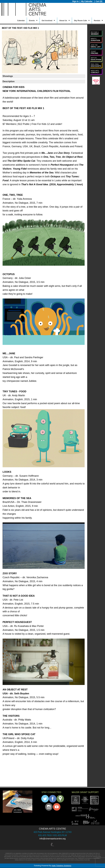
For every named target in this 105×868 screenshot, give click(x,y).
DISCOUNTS (96, 65)
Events (32, 21)
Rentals (97, 21)
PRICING (94, 52)
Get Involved (47, 21)
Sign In (75, 1)
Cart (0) (99, 1)
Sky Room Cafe (80, 21)
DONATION (95, 40)
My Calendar (87, 1)
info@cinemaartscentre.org (52, 839)
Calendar (21, 21)
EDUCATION (96, 59)
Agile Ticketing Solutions (61, 866)
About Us (63, 21)
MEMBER (95, 33)
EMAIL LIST (96, 46)
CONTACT (95, 72)
